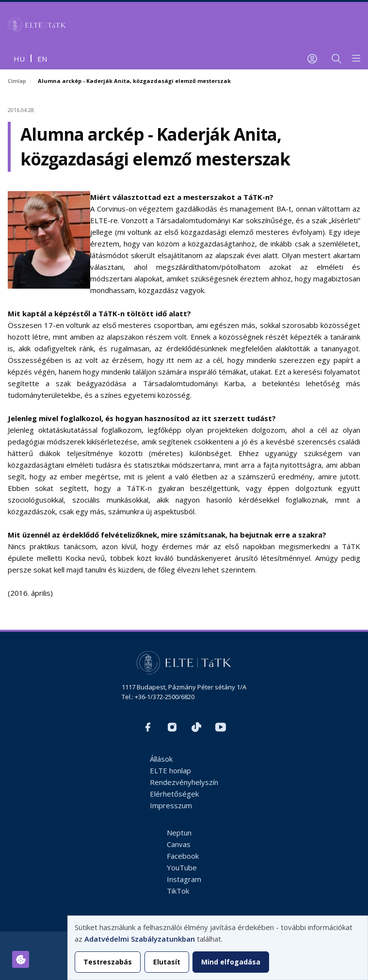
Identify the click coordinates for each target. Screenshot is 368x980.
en (42, 59)
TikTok (178, 891)
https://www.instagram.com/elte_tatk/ (172, 727)
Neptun (179, 833)
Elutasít (167, 962)
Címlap (17, 81)
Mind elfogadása (231, 962)
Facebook (183, 856)
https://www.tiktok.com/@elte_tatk (196, 727)
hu (19, 59)
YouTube (182, 867)
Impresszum (171, 805)
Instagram (184, 879)
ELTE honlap (170, 770)
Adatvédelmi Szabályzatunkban (140, 939)
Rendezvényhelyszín (184, 782)
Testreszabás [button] (108, 962)
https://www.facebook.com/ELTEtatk (148, 727)
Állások (161, 759)
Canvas (179, 844)
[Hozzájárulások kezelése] (21, 959)
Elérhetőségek (174, 794)
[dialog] (218, 948)
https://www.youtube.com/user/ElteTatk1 (221, 727)
